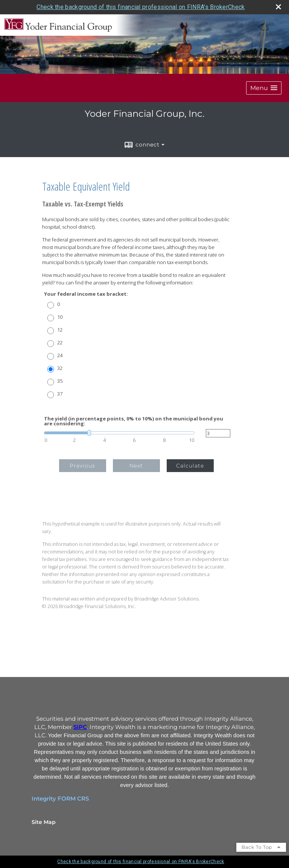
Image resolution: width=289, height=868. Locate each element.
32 (60, 368)
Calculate (190, 466)
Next (136, 466)
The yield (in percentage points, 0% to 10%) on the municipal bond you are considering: (134, 421)
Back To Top (261, 847)
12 (60, 330)
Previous (82, 466)
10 (60, 317)
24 (60, 355)
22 (60, 343)
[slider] (119, 433)
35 (60, 381)
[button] (264, 88)
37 (60, 394)
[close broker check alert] (278, 7)
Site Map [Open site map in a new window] (44, 822)
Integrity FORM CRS (60, 799)
